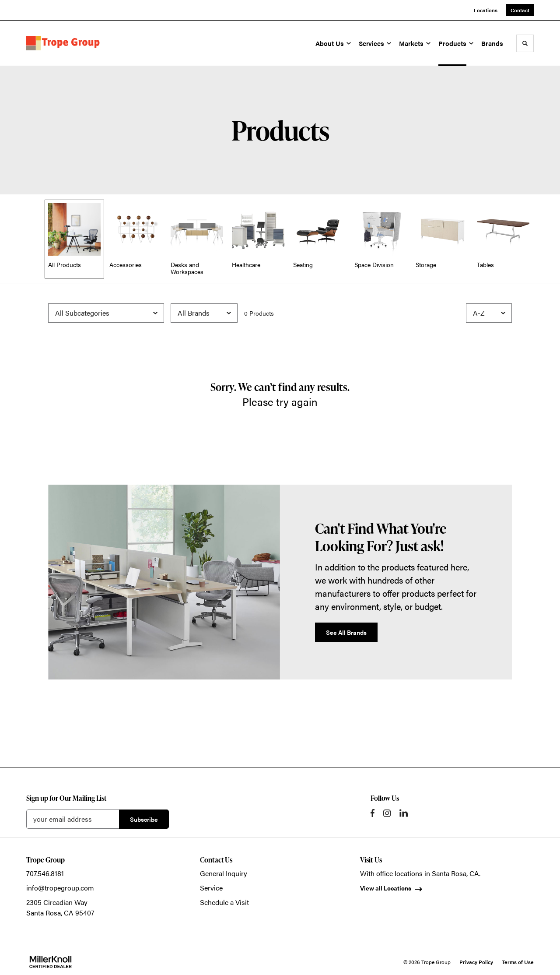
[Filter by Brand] (204, 313)
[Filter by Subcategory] (106, 313)
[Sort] (489, 313)
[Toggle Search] (525, 43)
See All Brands (346, 632)
